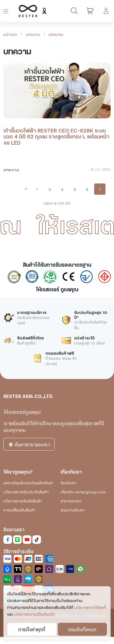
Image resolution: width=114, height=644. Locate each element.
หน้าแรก (10, 34)
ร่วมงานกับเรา (73, 510)
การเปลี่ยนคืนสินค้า (19, 510)
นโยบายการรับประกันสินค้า (26, 492)
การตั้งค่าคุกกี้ (32, 629)
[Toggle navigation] (7, 11)
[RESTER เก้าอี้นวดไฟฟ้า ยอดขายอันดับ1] (31, 11)
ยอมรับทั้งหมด (82, 629)
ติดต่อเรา (68, 483)
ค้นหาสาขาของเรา (29, 444)
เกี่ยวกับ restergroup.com (83, 492)
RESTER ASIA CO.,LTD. (28, 396)
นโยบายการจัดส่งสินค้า (23, 501)
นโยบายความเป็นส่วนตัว (35, 614)
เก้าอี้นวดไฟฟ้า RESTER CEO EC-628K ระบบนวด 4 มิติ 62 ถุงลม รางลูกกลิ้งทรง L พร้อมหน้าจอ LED (56, 136)
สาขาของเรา (71, 501)
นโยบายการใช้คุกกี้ (90, 607)
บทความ (33, 34)
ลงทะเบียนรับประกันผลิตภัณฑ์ (28, 483)
